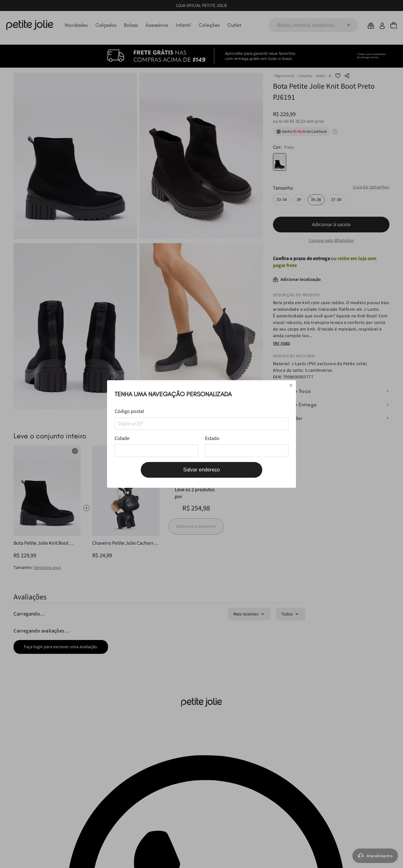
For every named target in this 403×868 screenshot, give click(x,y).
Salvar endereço (202, 470)
